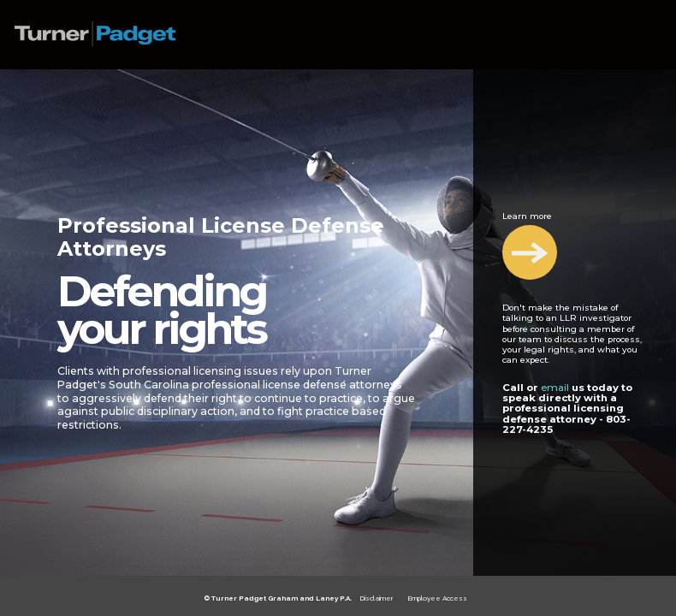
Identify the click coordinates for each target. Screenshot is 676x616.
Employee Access (437, 598)
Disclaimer (377, 598)
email (555, 388)
